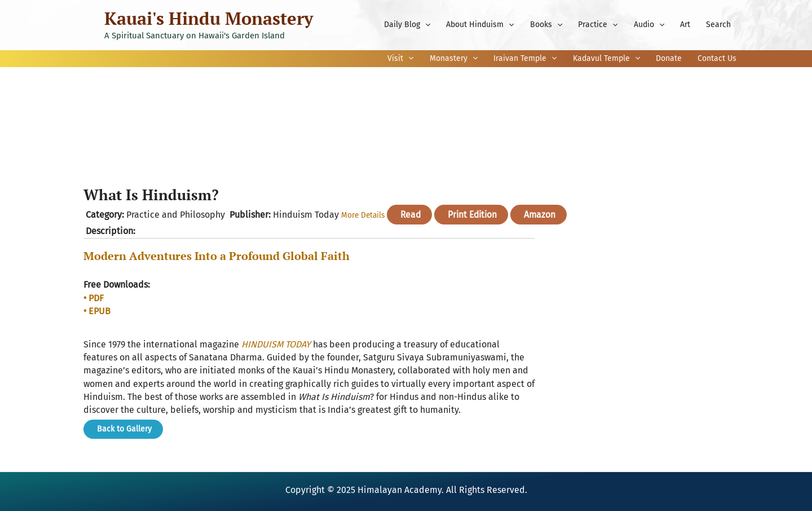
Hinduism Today (306, 215)
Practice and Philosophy (176, 215)
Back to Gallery (123, 428)
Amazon (545, 215)
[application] (425, 25)
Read (412, 215)
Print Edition (476, 215)
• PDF (94, 298)
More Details (364, 215)
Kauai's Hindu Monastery (209, 18)
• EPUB (97, 311)
